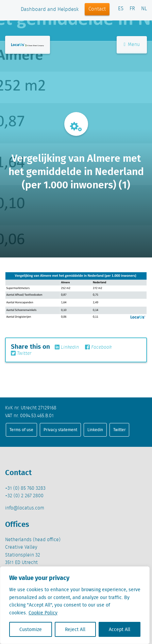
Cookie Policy (43, 613)
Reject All (75, 629)
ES (121, 9)
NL (144, 9)
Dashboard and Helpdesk (50, 10)
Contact (97, 9)
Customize (31, 629)
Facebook (98, 347)
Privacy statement (60, 430)
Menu (132, 45)
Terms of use (21, 430)
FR (132, 9)
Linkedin (67, 347)
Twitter (21, 354)
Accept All (120, 629)
